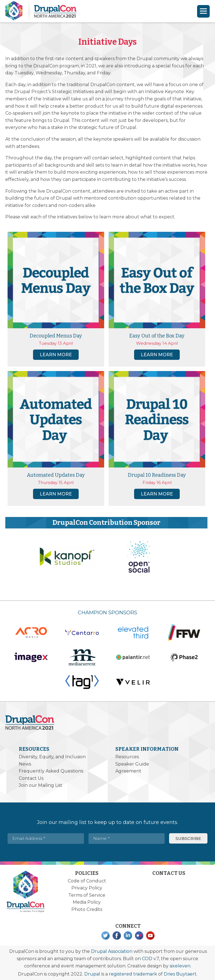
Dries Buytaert (180, 974)
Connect (128, 926)
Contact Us (31, 778)
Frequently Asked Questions (51, 771)
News (25, 764)
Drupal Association (112, 951)
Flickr (139, 936)
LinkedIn (128, 936)
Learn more (56, 355)
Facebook (117, 936)
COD (147, 959)
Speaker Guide (132, 764)
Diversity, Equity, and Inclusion (52, 757)
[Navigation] (203, 11)
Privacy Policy (87, 888)
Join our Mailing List (41, 785)
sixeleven (180, 966)
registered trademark (133, 974)
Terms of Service (87, 895)
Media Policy (87, 902)
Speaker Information (147, 749)
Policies (87, 873)
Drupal (92, 974)
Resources (34, 749)
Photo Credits (87, 909)
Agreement (128, 771)
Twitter (106, 936)
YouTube (150, 936)
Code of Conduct (87, 881)
